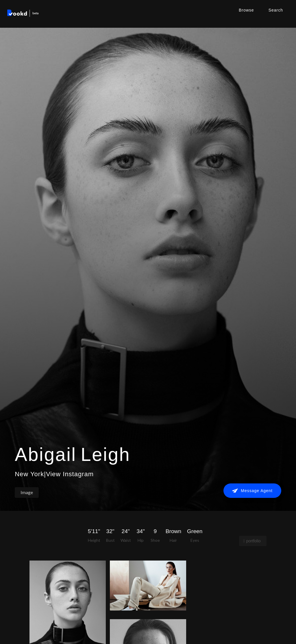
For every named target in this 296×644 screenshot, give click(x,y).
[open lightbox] (148, 586)
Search (276, 10)
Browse (246, 10)
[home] (23, 14)
